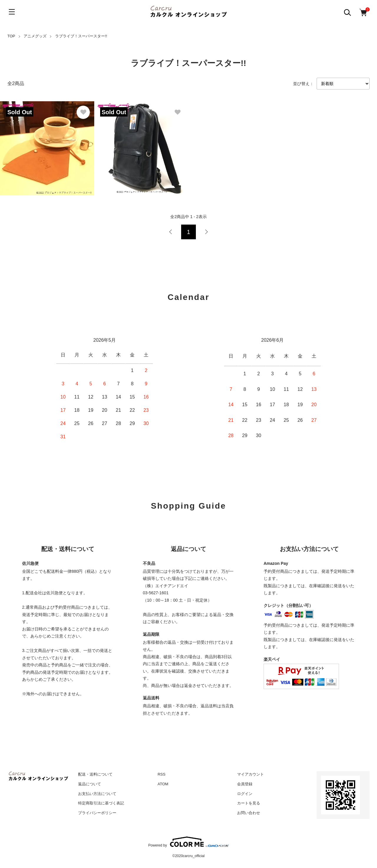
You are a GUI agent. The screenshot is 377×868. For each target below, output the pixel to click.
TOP (11, 36)
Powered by (188, 842)
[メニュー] (12, 12)
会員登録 (245, 784)
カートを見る (249, 803)
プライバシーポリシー (97, 813)
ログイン (245, 794)
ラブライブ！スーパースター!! (81, 36)
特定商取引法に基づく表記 (101, 803)
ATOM (163, 784)
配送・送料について (95, 774)
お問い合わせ (249, 813)
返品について (90, 784)
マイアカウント (250, 774)
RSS (162, 774)
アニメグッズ (35, 36)
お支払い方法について (97, 794)
